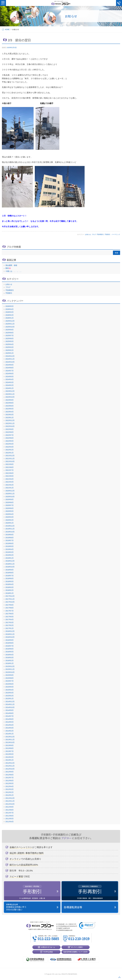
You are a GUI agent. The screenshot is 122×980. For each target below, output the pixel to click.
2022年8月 (10, 432)
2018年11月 (10, 564)
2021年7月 (10, 470)
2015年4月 (10, 690)
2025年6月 (10, 339)
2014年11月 (10, 704)
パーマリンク (116, 234)
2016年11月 (10, 634)
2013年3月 (10, 757)
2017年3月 (10, 622)
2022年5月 (10, 441)
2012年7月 (10, 778)
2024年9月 (10, 365)
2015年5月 (10, 687)
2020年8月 (10, 502)
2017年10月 (10, 602)
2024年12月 (10, 356)
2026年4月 (10, 309)
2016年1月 (10, 663)
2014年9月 (10, 710)
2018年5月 (10, 581)
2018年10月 (10, 567)
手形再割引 (100, 234)
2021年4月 (10, 479)
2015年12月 (10, 666)
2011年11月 (10, 801)
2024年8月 (10, 368)
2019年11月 (10, 529)
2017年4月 (10, 619)
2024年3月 (10, 382)
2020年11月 (10, 494)
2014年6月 (10, 719)
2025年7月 (10, 336)
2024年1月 (10, 388)
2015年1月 (10, 699)
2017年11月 (10, 599)
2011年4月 (10, 822)
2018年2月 (10, 590)
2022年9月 (10, 429)
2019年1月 (10, 558)
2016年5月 (10, 652)
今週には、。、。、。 (14, 271)
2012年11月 (10, 766)
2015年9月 (10, 675)
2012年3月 (10, 789)
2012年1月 (10, 795)
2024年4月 (10, 379)
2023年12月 (10, 391)
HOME (7, 29)
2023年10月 (10, 397)
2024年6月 (10, 374)
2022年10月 (10, 426)
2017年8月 (10, 608)
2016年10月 (10, 637)
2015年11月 (10, 669)
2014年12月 (10, 702)
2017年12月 (10, 596)
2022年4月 (10, 444)
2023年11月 (10, 394)
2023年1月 (10, 418)
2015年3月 (10, 693)
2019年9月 (10, 535)
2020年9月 (10, 499)
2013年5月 (10, 754)
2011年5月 (10, 819)
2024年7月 (10, 371)
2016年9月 (10, 640)
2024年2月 (10, 385)
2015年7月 (10, 681)
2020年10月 (10, 497)
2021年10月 (10, 461)
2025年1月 (10, 353)
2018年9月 (10, 570)
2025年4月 (10, 344)
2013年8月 (10, 748)
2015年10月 (10, 672)
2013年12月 (10, 737)
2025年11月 (10, 324)
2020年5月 (10, 511)
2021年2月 (10, 485)
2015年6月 (10, 684)
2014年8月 (10, 713)
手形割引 (107, 234)
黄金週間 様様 (11, 265)
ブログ (94, 234)
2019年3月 (10, 552)
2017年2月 (10, 625)
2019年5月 (10, 546)
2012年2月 (10, 792)
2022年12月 (10, 420)
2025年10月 (10, 327)
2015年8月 (10, 678)
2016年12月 (10, 631)
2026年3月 (10, 312)
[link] (87, 926)
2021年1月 (10, 488)
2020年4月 (10, 514)
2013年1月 (10, 760)
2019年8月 (10, 538)
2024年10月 (10, 362)
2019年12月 (10, 526)
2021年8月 (10, 467)
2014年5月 (10, 722)
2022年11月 (10, 423)
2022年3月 (10, 447)
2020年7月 (10, 505)
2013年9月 (10, 745)
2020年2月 (10, 520)
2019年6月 (10, 543)
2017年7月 (10, 611)
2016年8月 (10, 643)
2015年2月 (10, 696)
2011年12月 (10, 798)
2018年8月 (10, 573)
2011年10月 (10, 804)
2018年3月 (10, 587)
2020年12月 (10, 491)
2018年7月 (10, 576)
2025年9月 (10, 330)
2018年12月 (10, 561)
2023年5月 (10, 409)
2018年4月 (10, 584)
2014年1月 (10, 734)
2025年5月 (10, 341)
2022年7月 (10, 435)
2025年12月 (10, 321)
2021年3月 (10, 482)
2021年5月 (10, 476)
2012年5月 (10, 783)
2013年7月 (10, 751)
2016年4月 (10, 655)
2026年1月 (10, 318)
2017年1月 (10, 628)
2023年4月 (10, 412)
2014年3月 (10, 728)
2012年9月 (10, 772)
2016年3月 (10, 658)
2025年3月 (10, 347)
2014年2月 (10, 731)
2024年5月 (10, 377)
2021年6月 (10, 473)
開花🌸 (8, 268)
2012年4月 (10, 786)
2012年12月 (10, 763)
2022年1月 (10, 453)
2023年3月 (10, 415)
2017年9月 (10, 605)
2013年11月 (10, 740)
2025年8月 (10, 333)
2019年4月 (10, 549)
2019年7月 (10, 540)
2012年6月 (10, 781)
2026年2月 (10, 315)
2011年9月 (10, 807)
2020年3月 (10, 517)
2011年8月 (10, 810)
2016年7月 (10, 646)
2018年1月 (10, 593)
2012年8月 (10, 775)
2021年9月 (10, 464)
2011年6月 (10, 816)
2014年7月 (10, 716)
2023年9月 (10, 400)
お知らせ (88, 234)
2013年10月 (10, 742)
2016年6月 (10, 649)
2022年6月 (10, 438)
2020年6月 (10, 508)
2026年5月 (10, 306)
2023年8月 (10, 403)
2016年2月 (10, 661)
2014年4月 (10, 725)
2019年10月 (10, 532)
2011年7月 (10, 813)
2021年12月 (10, 456)
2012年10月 (10, 769)
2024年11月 (10, 359)
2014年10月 (10, 707)
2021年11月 (10, 459)
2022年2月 (10, 450)
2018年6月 (10, 578)
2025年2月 (10, 350)
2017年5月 (10, 617)
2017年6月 (10, 614)
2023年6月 (10, 406)
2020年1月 (10, 523)
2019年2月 (10, 555)
